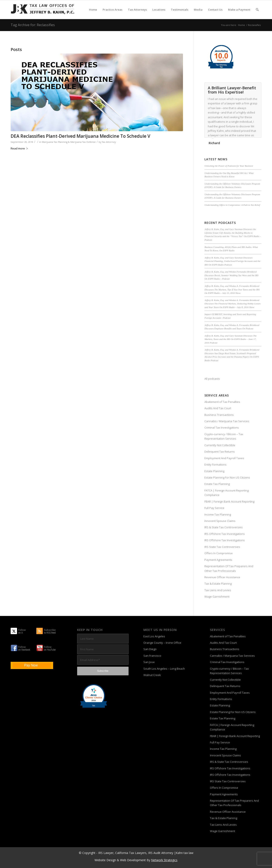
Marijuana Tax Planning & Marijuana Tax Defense (69, 142)
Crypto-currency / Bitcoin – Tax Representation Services (224, 436)
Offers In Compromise (219, 553)
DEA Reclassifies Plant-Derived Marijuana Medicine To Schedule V (80, 136)
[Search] (257, 10)
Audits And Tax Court (218, 408)
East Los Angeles (154, 636)
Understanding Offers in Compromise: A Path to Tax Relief (232, 205)
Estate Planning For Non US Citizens (227, 477)
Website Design (105, 860)
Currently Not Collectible (220, 445)
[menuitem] (93, 10)
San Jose (149, 662)
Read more (20, 148)
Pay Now (31, 665)
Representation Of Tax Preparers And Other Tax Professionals (229, 568)
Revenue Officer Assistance (222, 577)
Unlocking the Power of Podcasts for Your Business (229, 166)
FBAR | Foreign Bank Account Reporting (229, 501)
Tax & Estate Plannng (218, 584)
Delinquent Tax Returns (220, 452)
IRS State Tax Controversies (222, 547)
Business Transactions (219, 415)
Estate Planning (214, 471)
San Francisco (152, 656)
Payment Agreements (218, 560)
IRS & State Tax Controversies (224, 527)
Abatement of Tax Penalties (222, 402)
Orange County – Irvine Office (162, 643)
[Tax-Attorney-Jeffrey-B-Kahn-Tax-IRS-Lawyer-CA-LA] (42, 10)
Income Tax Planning (218, 514)
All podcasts (212, 379)
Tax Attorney (109, 142)
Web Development (133, 860)
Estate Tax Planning (217, 484)
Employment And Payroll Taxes (224, 458)
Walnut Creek (152, 675)
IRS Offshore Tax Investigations (225, 534)
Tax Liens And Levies (218, 590)
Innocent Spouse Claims (220, 521)
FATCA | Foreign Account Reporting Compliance (227, 493)
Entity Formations (215, 465)
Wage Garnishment (217, 597)
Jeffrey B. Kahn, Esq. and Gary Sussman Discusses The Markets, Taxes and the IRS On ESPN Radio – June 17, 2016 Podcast (230, 339)
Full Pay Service (214, 508)
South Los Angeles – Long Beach (164, 669)
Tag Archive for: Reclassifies (33, 25)
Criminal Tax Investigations (222, 428)
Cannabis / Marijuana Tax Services (227, 421)
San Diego (150, 649)
